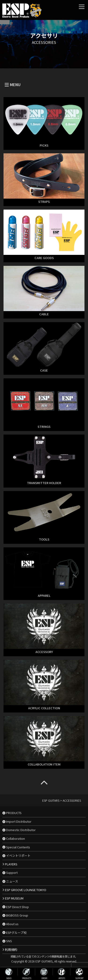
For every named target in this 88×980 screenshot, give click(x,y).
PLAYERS (11, 864)
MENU (13, 84)
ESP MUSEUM (14, 898)
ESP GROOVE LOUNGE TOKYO (26, 890)
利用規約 (11, 950)
